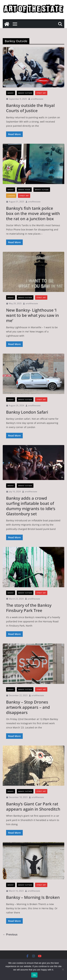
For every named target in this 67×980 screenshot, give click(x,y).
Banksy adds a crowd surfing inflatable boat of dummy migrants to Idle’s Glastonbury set (31, 506)
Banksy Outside (25, 93)
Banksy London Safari (27, 412)
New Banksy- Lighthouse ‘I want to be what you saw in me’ (32, 315)
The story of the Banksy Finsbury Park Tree (29, 608)
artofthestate (37, 99)
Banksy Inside (24, 190)
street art (41, 93)
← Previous (10, 934)
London (11, 196)
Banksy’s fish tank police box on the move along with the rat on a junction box (33, 213)
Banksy (11, 93)
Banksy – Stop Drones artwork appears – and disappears (28, 707)
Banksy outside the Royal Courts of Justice (30, 108)
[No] (63, 969)
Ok (34, 975)
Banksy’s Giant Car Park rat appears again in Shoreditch (33, 806)
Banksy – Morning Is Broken (33, 897)
